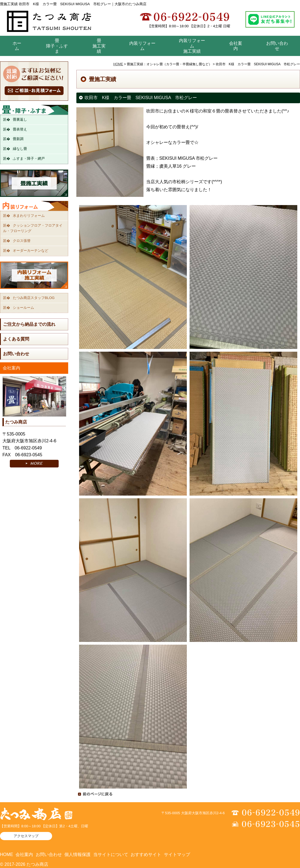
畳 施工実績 (99, 46)
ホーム (17, 46)
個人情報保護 (77, 854)
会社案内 (236, 46)
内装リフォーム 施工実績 (192, 46)
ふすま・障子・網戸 (29, 159)
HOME (118, 64)
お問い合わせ (277, 46)
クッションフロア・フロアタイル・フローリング (33, 228)
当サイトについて (111, 854)
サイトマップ (177, 854)
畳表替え (20, 129)
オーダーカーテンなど (31, 251)
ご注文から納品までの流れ (29, 324)
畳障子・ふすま (57, 46)
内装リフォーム (142, 46)
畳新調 (18, 139)
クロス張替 (22, 241)
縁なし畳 (20, 149)
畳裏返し (20, 119)
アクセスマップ (26, 836)
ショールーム (23, 308)
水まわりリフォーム (29, 216)
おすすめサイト (146, 854)
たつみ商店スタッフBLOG (34, 298)
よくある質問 (16, 339)
